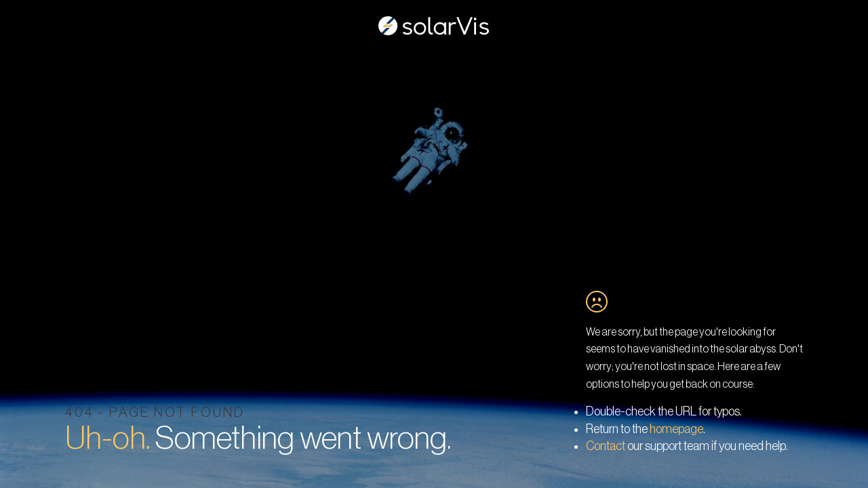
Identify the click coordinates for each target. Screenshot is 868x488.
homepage (676, 429)
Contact (606, 446)
